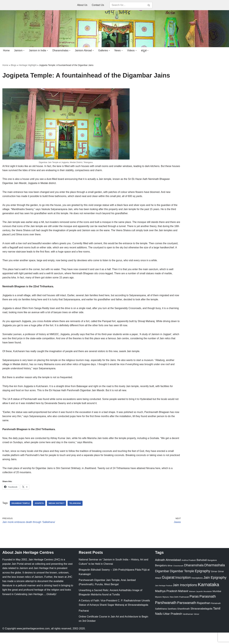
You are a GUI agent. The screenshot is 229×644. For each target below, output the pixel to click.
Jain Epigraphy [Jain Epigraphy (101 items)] (215, 589)
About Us (82, 5)
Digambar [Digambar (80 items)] (162, 583)
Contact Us (98, 5)
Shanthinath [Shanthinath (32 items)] (183, 620)
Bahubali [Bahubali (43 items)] (202, 572)
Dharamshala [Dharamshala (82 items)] (194, 577)
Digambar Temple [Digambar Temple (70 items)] (182, 583)
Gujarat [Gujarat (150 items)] (168, 589)
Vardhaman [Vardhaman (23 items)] (188, 626)
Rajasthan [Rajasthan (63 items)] (204, 614)
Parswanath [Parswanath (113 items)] (187, 614)
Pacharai (84, 622)
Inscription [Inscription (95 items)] (183, 589)
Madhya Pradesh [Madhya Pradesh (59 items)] (166, 602)
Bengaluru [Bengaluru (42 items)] (161, 577)
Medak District (58, 514)
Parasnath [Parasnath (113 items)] (208, 608)
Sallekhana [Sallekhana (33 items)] (161, 620)
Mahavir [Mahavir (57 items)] (183, 602)
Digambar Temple (21, 514)
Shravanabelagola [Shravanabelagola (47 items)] (201, 620)
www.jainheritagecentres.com (33, 640)
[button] (24, 51)
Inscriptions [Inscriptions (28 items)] (197, 589)
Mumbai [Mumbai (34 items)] (217, 603)
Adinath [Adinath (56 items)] (160, 571)
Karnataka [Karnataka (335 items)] (208, 596)
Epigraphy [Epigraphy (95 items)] (202, 583)
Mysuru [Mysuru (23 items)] (166, 608)
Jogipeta (40, 514)
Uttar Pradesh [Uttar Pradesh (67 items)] (173, 625)
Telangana (77, 514)
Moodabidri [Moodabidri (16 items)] (208, 603)
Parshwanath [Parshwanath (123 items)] (166, 614)
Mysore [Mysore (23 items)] (158, 608)
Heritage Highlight (28, 65)
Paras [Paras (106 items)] (194, 608)
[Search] (128, 5)
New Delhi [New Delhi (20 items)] (174, 609)
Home (6, 51)
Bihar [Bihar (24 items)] (170, 577)
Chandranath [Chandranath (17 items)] (178, 577)
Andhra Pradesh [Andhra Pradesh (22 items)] (189, 572)
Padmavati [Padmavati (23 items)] (184, 608)
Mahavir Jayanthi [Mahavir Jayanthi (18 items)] (196, 603)
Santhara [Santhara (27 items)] (172, 620)
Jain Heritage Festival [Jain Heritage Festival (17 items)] (164, 597)
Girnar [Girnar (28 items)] (214, 583)
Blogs (14, 65)
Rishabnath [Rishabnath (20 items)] (216, 615)
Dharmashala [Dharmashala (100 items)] (215, 577)
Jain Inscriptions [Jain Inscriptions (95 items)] (185, 597)
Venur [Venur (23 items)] (196, 626)
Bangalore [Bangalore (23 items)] (212, 572)
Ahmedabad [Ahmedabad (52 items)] (173, 572)
